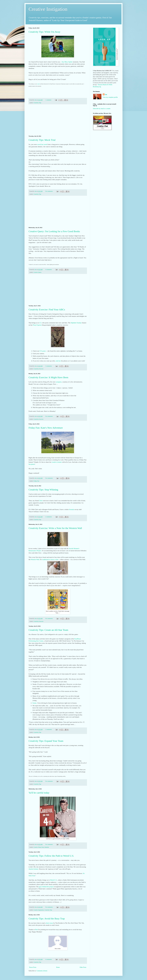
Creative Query (37, 272)
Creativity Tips (37, 103)
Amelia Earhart (33, 869)
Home (58, 967)
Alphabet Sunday (76, 323)
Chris (41, 501)
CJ (40, 323)
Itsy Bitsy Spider (67, 62)
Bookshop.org (97, 87)
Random (47, 847)
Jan (106, 95)
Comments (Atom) (42, 971)
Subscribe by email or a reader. (102, 109)
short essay (50, 923)
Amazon (100, 85)
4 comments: (49, 270)
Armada (71, 509)
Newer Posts (33, 967)
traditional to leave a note (50, 559)
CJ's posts (43, 351)
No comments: (49, 191)
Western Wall (35, 559)
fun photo (32, 464)
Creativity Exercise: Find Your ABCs (47, 310)
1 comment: (49, 100)
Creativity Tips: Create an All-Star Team (48, 630)
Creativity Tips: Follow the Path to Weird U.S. (51, 856)
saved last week (42, 144)
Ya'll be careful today (39, 793)
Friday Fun (36, 481)
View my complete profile (110, 97)
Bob (37, 930)
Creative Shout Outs (39, 847)
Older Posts (83, 967)
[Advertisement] (58, 120)
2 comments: (49, 517)
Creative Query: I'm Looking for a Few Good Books (54, 231)
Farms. (35, 703)
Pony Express (37, 325)
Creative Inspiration (39, 910)
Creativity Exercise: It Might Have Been (48, 377)
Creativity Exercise (38, 369)
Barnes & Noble (108, 85)
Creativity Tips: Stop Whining (43, 490)
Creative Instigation (48, 9)
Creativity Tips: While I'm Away (44, 32)
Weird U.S (53, 880)
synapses (59, 382)
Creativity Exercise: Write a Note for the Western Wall (55, 528)
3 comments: (49, 366)
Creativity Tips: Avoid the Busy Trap (47, 919)
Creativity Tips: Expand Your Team (46, 741)
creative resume (57, 462)
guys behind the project (46, 887)
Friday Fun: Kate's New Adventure (46, 428)
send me (58, 361)
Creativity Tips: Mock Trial (42, 140)
